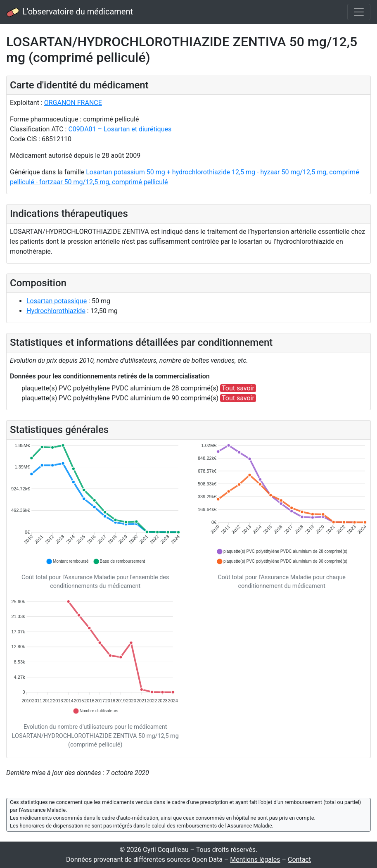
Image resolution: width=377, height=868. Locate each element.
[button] (67, 561)
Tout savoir (238, 388)
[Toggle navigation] (359, 12)
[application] (95, 504)
